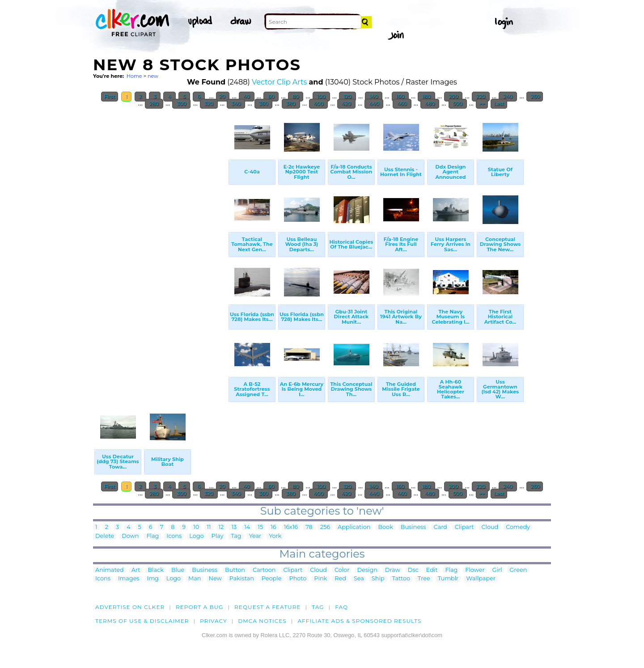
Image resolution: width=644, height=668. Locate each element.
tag (318, 607)
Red (340, 579)
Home (134, 76)
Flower (475, 570)
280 (154, 104)
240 (508, 97)
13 (234, 527)
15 (260, 527)
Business (413, 527)
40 (247, 97)
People (272, 579)
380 (291, 104)
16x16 (291, 527)
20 (223, 97)
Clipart (464, 527)
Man (195, 579)
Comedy (518, 527)
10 (196, 527)
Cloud (490, 527)
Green (518, 570)
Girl (497, 570)
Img (153, 579)
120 (347, 97)
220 (481, 97)
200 (453, 97)
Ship (378, 579)
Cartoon (264, 570)
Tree (424, 579)
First (110, 97)
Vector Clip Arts (279, 82)
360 (263, 104)
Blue (178, 570)
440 (374, 104)
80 (296, 97)
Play (217, 536)
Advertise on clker (130, 607)
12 (221, 527)
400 (318, 104)
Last (499, 104)
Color (342, 570)
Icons (174, 536)
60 (271, 97)
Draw (393, 570)
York (275, 536)
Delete (105, 536)
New (215, 579)
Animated (110, 570)
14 (247, 527)
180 (426, 97)
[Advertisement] (160, 248)
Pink (320, 579)
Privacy (214, 621)
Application (354, 527)
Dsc (413, 570)
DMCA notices (262, 621)
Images (129, 579)
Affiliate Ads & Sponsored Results (359, 621)
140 (374, 97)
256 (325, 527)
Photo (298, 579)
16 (273, 527)
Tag (236, 536)
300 (181, 104)
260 (535, 97)
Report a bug (200, 607)
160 (400, 97)
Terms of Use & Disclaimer (142, 621)
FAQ (341, 607)
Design (367, 570)
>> (482, 104)
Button (235, 570)
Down (130, 536)
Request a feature (267, 607)
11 (209, 527)
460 (402, 104)
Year (255, 536)
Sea (359, 579)
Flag (153, 536)
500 (458, 104)
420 (346, 104)
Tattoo (401, 579)
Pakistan (242, 579)
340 (236, 104)
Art (136, 570)
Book (385, 527)
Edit (432, 570)
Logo (196, 536)
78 (309, 527)
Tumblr (448, 579)
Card (441, 527)
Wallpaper (481, 579)
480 (430, 104)
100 (321, 97)
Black (155, 570)
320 (209, 104)
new (153, 76)
